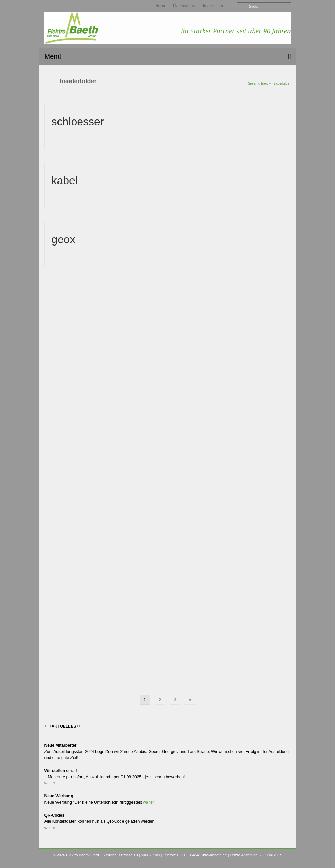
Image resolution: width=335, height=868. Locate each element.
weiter (50, 783)
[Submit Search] (242, 7)
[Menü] (168, 56)
